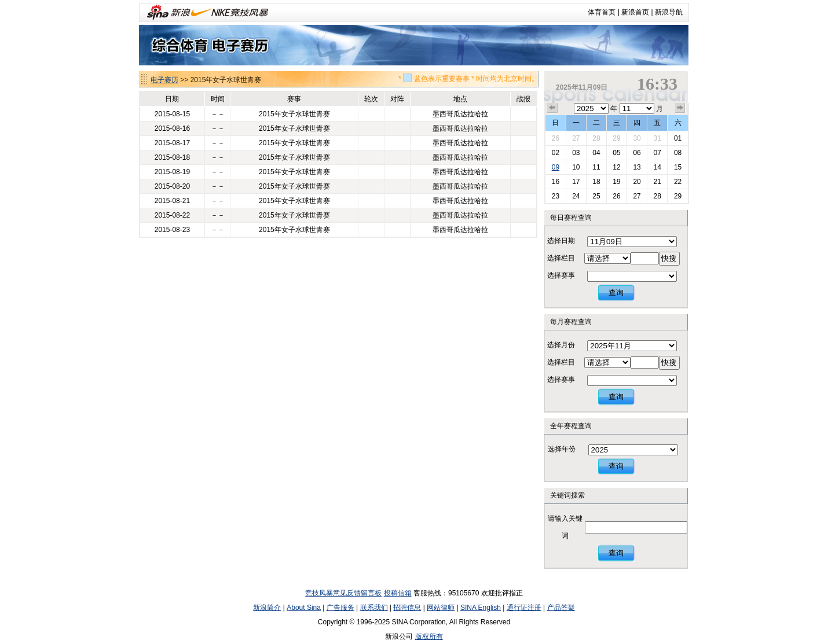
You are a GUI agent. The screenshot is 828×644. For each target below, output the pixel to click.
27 (576, 138)
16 (556, 182)
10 (576, 167)
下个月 (680, 108)
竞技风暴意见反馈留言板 (343, 593)
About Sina (304, 608)
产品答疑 (561, 608)
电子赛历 (164, 80)
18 (596, 182)
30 (637, 138)
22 (678, 182)
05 (616, 153)
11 (596, 167)
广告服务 (340, 608)
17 (576, 182)
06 (637, 153)
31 (657, 138)
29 (616, 138)
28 (596, 138)
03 (576, 153)
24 (576, 196)
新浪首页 (635, 12)
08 (678, 153)
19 (616, 182)
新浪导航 (669, 12)
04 (596, 153)
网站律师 (441, 608)
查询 (616, 292)
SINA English (481, 608)
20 (637, 182)
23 (556, 196)
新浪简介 (267, 608)
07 (657, 153)
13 (637, 167)
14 (657, 167)
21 (657, 182)
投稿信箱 (398, 593)
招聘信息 (407, 608)
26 (556, 138)
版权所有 (429, 636)
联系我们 (374, 608)
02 (556, 153)
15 (678, 167)
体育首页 (602, 12)
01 (678, 138)
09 (556, 167)
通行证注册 (524, 608)
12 (616, 167)
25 (596, 196)
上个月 (552, 108)
